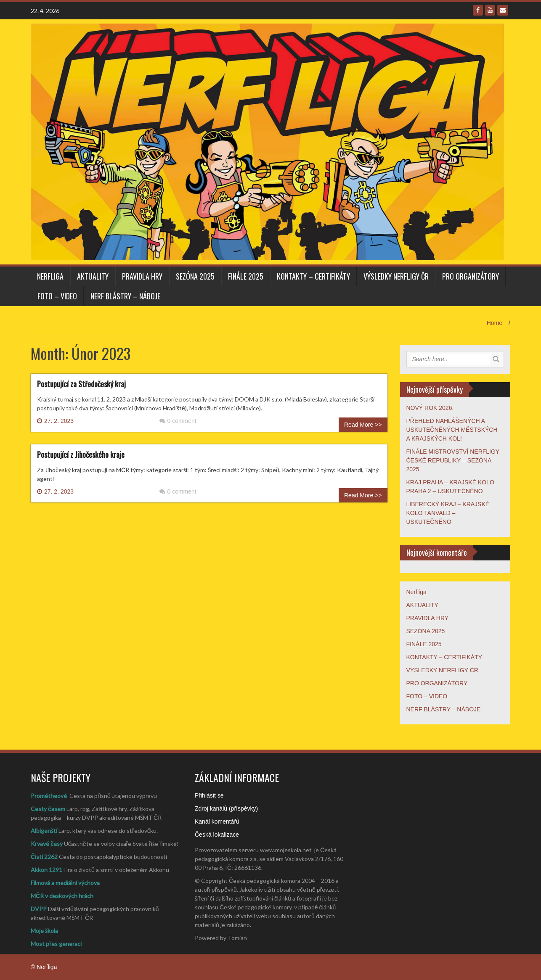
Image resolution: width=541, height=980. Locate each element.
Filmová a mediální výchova (65, 883)
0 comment (178, 421)
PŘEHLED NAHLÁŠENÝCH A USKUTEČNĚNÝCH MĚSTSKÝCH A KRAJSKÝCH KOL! (452, 430)
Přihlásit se (209, 795)
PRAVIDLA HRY (142, 276)
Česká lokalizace (217, 835)
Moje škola (44, 931)
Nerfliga (50, 276)
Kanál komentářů (217, 822)
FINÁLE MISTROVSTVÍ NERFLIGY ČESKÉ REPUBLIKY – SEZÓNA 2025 (453, 460)
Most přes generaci (56, 944)
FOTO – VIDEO (57, 296)
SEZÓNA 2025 (195, 276)
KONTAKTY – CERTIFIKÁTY (313, 276)
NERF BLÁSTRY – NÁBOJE (125, 296)
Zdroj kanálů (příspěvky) (226, 808)
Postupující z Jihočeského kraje (81, 454)
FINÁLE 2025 (246, 276)
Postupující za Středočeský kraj (81, 384)
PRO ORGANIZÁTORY (471, 276)
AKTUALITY (93, 276)
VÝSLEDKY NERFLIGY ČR (396, 276)
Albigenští (44, 831)
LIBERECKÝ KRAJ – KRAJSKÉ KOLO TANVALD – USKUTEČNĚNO (448, 513)
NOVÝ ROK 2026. (430, 408)
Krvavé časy (47, 844)
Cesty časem (48, 809)
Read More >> (363, 425)
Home (495, 323)
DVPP (39, 909)
